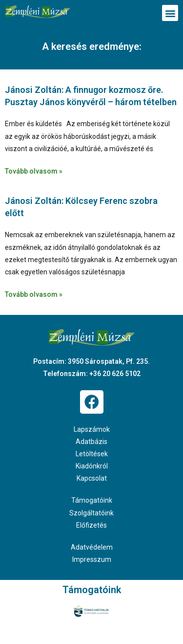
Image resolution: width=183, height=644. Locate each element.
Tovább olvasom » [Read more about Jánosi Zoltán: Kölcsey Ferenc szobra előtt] (34, 294)
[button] (170, 13)
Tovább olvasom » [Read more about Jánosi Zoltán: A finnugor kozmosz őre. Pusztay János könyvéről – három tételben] (34, 171)
